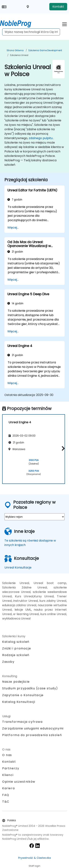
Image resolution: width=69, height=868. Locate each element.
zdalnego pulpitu (41, 138)
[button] (62, 449)
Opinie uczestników (19, 782)
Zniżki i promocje (17, 648)
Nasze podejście (16, 682)
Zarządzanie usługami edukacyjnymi (33, 728)
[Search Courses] (31, 32)
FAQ (6, 795)
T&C (6, 802)
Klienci (8, 775)
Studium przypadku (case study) (30, 688)
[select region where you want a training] (34, 517)
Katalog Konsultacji (19, 702)
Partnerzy (11, 768)
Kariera (8, 788)
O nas (7, 755)
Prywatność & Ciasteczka (34, 858)
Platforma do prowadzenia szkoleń (32, 735)
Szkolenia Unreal (19, 55)
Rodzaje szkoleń (16, 655)
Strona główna (15, 50)
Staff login (34, 866)
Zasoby (8, 662)
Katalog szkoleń (16, 642)
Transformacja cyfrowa (22, 722)
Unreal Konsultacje (18, 567)
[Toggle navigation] (64, 24)
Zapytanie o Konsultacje (23, 695)
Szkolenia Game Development (45, 50)
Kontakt (58, 7)
